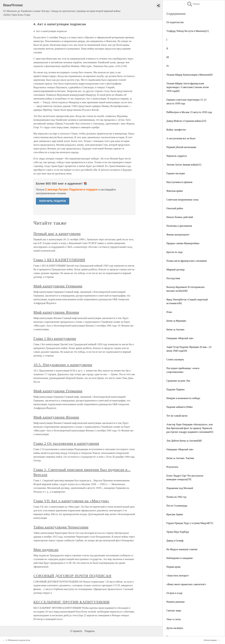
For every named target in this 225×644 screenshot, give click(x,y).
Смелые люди (174, 611)
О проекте (76, 631)
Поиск (193, 4)
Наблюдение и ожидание (180, 558)
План (169, 312)
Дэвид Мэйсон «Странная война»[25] (186, 121)
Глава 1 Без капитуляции (55, 338)
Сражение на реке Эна (178, 381)
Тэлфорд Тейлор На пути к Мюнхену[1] (188, 31)
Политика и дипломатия (179, 226)
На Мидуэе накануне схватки (182, 549)
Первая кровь (174, 567)
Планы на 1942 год (176, 497)
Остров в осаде (174, 593)
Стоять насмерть (175, 359)
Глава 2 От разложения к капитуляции (66, 443)
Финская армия (175, 191)
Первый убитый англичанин (181, 147)
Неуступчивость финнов (179, 182)
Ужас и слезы (174, 619)
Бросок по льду (175, 252)
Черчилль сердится (177, 156)
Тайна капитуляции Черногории (61, 527)
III (168, 57)
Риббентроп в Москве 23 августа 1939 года (189, 112)
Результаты (172, 467)
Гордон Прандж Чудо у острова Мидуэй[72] (190, 523)
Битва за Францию (176, 321)
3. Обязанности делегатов (18, 640)
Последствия (173, 278)
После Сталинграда (177, 506)
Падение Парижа (175, 389)
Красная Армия (175, 514)
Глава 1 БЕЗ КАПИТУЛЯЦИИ (59, 260)
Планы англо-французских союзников (187, 261)
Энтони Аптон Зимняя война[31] (184, 165)
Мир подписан (46, 550)
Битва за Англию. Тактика (180, 458)
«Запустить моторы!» (178, 576)
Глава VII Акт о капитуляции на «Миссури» (71, 501)
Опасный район (175, 208)
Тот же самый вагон (177, 416)
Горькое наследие (176, 173)
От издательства (175, 22)
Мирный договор (175, 270)
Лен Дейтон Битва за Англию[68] (184, 441)
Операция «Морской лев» (180, 338)
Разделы (90, 631)
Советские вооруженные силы (182, 200)
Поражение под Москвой (180, 488)
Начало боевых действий (180, 217)
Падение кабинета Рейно (180, 407)
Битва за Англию (175, 329)
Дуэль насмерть (175, 628)
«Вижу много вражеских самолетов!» (186, 584)
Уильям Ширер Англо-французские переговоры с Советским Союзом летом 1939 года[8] (188, 87)
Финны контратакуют (178, 235)
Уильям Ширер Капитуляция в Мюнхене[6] (189, 75)
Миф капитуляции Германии (58, 286)
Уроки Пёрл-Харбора (178, 532)
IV (168, 66)
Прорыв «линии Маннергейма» (183, 243)
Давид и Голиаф (175, 541)
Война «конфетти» (176, 130)
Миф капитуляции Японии (56, 312)
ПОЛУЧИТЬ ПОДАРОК (53, 201)
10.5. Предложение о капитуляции (63, 365)
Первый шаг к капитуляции (57, 234)
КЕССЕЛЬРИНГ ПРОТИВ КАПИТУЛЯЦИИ (71, 602)
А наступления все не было (181, 138)
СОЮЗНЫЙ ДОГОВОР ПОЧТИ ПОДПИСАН (72, 576)
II (167, 48)
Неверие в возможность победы (183, 398)
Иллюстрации (210, 640)
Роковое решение (176, 602)
